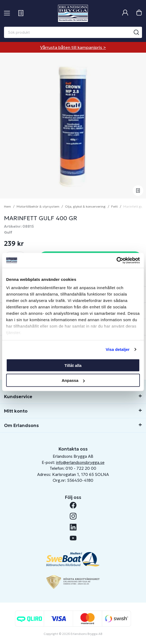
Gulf (8, 232)
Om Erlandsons (21, 425)
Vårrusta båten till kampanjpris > (73, 47)
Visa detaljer (118, 349)
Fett (114, 206)
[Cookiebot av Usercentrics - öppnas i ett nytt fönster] (116, 261)
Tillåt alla (73, 365)
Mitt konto (16, 411)
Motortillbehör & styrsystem (38, 206)
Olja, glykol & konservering (85, 206)
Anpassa (73, 380)
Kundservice (18, 397)
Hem (7, 206)
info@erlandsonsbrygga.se (80, 462)
